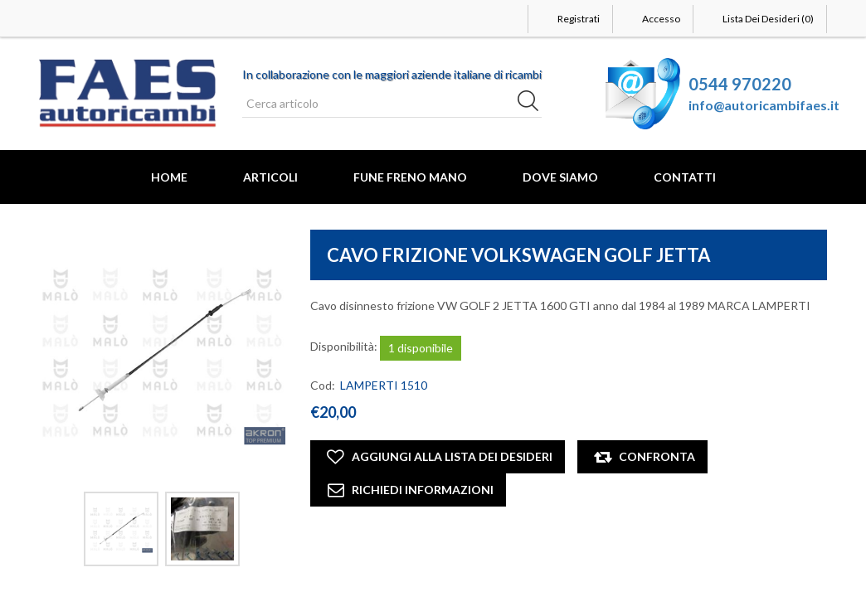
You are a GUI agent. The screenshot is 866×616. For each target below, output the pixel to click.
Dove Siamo (560, 177)
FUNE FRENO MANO (410, 177)
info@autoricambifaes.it (764, 105)
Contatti (685, 177)
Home (169, 177)
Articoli (270, 177)
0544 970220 (740, 84)
